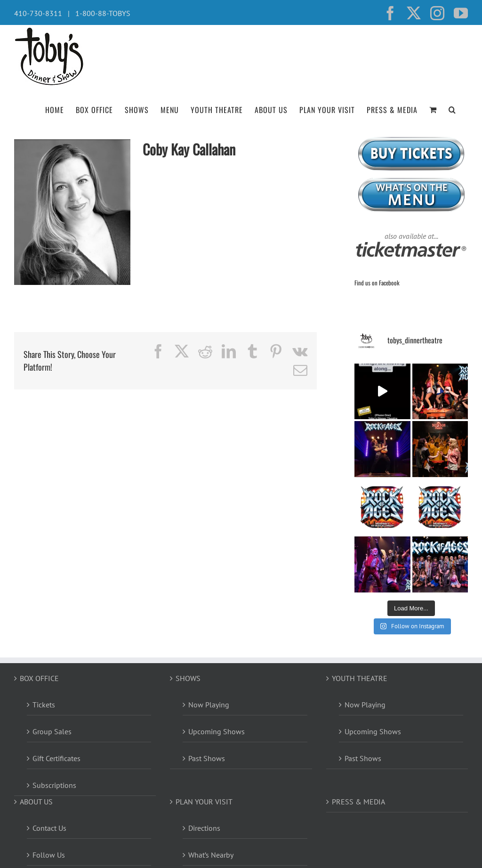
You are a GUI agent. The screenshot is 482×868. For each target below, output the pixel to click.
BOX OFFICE (39, 678)
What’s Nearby (211, 855)
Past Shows (207, 758)
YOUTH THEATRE (360, 678)
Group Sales (52, 731)
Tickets (44, 705)
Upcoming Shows (217, 731)
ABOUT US (36, 802)
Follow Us (49, 855)
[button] (452, 109)
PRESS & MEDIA (358, 802)
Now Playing (209, 705)
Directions (204, 828)
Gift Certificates (56, 758)
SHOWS (188, 678)
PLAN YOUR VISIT (204, 802)
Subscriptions (54, 785)
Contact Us (49, 828)
